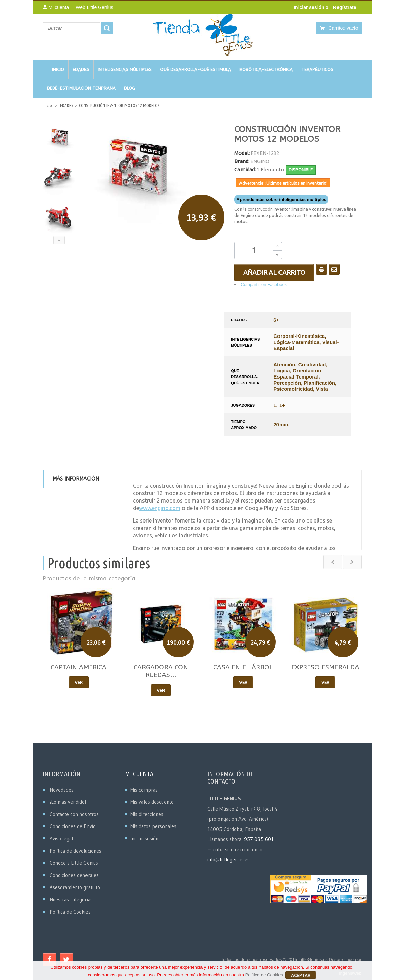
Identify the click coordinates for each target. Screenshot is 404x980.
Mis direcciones (147, 814)
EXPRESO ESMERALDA (325, 667)
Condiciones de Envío (73, 826)
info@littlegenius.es (228, 860)
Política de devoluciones (75, 851)
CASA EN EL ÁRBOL (243, 667)
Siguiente (59, 240)
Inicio (47, 105)
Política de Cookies (70, 912)
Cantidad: (245, 170)
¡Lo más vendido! (68, 802)
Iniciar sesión (310, 7)
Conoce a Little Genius (74, 863)
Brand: (242, 161)
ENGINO (260, 161)
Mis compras (144, 790)
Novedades (62, 790)
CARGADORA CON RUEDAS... (161, 671)
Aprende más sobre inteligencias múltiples (281, 199)
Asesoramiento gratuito (75, 887)
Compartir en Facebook (264, 284)
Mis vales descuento (152, 802)
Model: (242, 153)
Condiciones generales (74, 875)
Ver (79, 682)
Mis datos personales (153, 826)
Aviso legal (61, 839)
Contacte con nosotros (74, 814)
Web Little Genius (94, 7)
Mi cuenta (139, 774)
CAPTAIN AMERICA (79, 667)
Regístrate (345, 7)
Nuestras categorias (71, 900)
